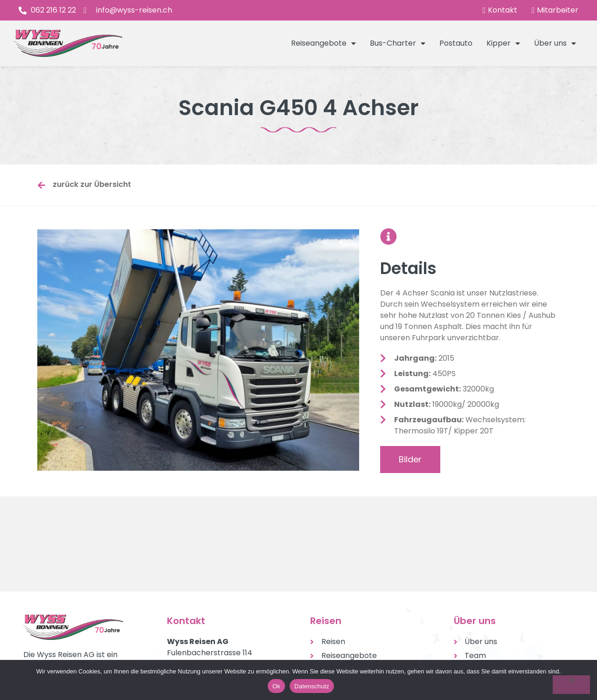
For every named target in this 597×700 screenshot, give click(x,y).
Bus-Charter (398, 43)
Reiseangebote (323, 43)
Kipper (503, 43)
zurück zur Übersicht (92, 184)
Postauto (456, 43)
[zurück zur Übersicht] (42, 185)
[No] (571, 685)
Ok (276, 686)
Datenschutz (312, 686)
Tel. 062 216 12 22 (197, 597)
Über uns (555, 43)
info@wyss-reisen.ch (205, 608)
